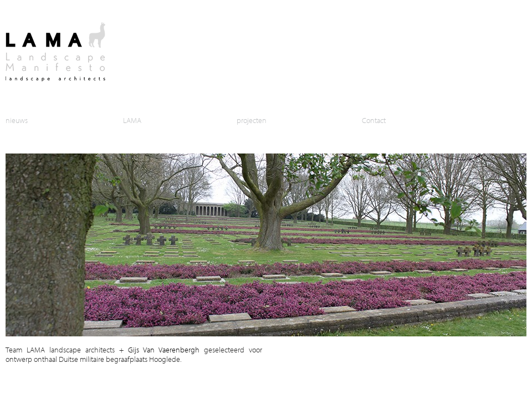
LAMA (132, 120)
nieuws (17, 120)
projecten (252, 120)
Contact (374, 120)
